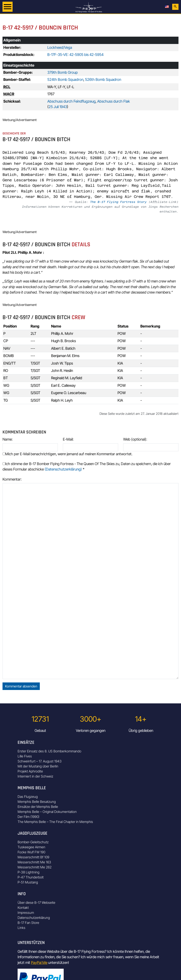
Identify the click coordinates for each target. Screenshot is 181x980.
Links (21, 928)
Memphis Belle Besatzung (37, 802)
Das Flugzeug (28, 797)
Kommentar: (12, 479)
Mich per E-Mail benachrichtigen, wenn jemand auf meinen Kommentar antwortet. (67, 454)
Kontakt (23, 908)
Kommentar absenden (21, 686)
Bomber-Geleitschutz (33, 842)
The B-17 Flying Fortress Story (118, 202)
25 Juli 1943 (58, 107)
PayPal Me (39, 963)
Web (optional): (135, 439)
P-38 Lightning (28, 872)
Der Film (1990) (28, 817)
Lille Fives (25, 756)
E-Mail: (68, 439)
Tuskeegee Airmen (31, 847)
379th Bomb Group (63, 72)
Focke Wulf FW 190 (31, 852)
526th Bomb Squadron (103, 79)
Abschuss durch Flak (114, 101)
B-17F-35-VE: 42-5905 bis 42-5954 (75, 55)
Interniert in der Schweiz (35, 776)
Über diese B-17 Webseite (36, 903)
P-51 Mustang (28, 882)
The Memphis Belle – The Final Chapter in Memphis (55, 822)
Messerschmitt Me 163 (34, 862)
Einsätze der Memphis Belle (38, 807)
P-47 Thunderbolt (31, 877)
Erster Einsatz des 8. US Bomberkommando (49, 751)
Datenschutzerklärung (34, 918)
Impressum (26, 913)
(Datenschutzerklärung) (63, 469)
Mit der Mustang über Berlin (38, 766)
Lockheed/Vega (60, 47)
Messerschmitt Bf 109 (33, 857)
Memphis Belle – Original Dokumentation (47, 812)
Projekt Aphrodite (30, 771)
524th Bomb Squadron (65, 79)
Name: (8, 439)
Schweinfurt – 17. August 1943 (40, 761)
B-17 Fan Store (28, 923)
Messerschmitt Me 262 (35, 867)
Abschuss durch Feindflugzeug (71, 101)
